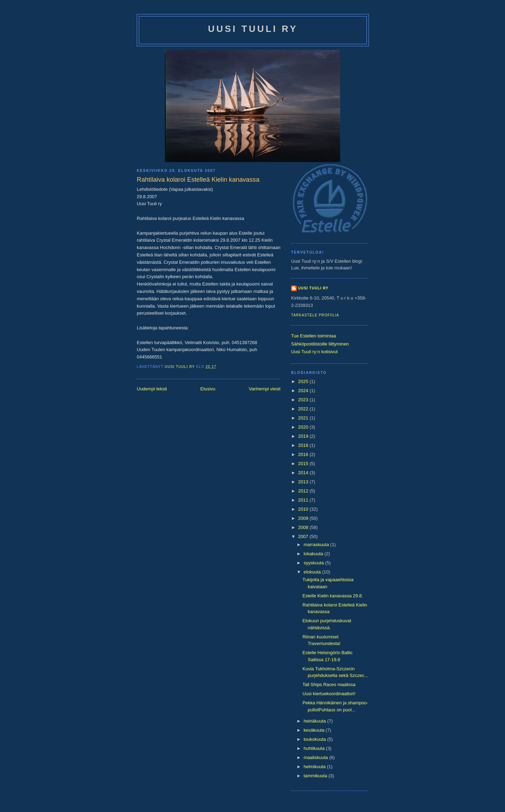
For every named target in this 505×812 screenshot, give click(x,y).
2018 (304, 445)
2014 (304, 473)
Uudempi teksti (152, 389)
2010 (304, 509)
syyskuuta (314, 563)
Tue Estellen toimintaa (314, 336)
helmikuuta (315, 767)
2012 (304, 491)
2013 (304, 482)
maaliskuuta (317, 757)
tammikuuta (316, 776)
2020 (304, 427)
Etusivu (208, 389)
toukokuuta (315, 739)
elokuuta (313, 572)
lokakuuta (314, 554)
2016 (304, 454)
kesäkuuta (315, 730)
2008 (304, 527)
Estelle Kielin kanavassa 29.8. (333, 596)
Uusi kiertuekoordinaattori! (329, 694)
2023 (304, 400)
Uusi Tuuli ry (253, 29)
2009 (304, 518)
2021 (304, 418)
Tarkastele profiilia (315, 315)
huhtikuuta (315, 748)
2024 (304, 391)
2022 (304, 409)
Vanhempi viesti (265, 389)
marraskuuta (317, 545)
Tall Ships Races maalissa (329, 685)
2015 (304, 464)
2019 (304, 436)
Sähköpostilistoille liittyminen (320, 344)
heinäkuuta (315, 721)
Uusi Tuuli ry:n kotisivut (314, 352)
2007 (304, 536)
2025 (304, 381)
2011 (304, 500)
